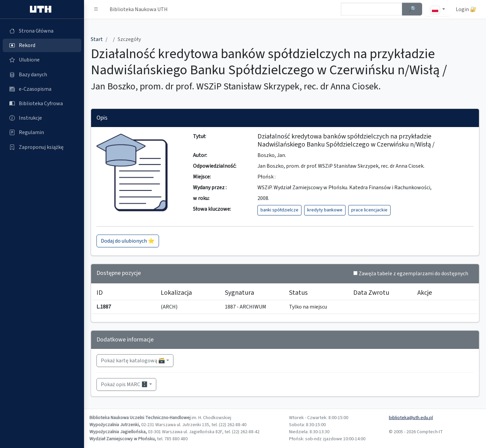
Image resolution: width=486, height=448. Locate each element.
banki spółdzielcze (279, 210)
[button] (96, 9)
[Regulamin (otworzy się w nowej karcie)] (42, 132)
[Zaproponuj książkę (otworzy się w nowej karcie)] (42, 147)
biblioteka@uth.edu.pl (411, 418)
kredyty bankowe (325, 210)
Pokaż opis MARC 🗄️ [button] (124, 384)
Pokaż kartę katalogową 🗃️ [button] (133, 361)
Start (97, 39)
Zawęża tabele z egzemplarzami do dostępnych (413, 274)
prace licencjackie (369, 210)
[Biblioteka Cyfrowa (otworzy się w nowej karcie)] (42, 104)
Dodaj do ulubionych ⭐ (128, 241)
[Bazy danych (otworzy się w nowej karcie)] (42, 75)
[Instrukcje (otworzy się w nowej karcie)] (42, 118)
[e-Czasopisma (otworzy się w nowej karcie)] (42, 89)
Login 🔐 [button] (466, 9)
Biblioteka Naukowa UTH (139, 9)
